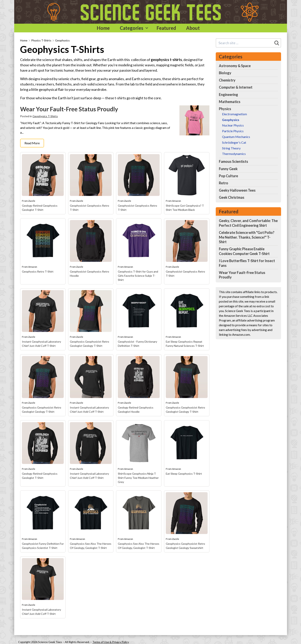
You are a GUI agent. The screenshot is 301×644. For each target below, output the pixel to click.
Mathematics (230, 102)
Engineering (228, 95)
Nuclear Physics (233, 125)
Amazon (177, 201)
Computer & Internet (236, 87)
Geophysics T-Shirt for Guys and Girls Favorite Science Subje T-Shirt (138, 276)
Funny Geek (228, 169)
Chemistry (227, 80)
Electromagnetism (234, 114)
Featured (166, 28)
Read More (32, 143)
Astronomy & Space (235, 66)
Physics (225, 109)
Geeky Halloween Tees (237, 190)
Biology (225, 73)
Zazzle (32, 201)
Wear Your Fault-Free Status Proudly (69, 109)
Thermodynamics (234, 154)
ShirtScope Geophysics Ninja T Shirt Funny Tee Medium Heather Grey (138, 478)
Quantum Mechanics (236, 137)
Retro (224, 183)
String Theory (231, 148)
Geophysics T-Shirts (45, 116)
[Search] (277, 43)
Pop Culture (228, 176)
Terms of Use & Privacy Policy (111, 642)
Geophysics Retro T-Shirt (38, 271)
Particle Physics (233, 131)
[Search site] (244, 43)
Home (103, 28)
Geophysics (62, 40)
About (193, 28)
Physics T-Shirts (41, 40)
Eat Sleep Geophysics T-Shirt (184, 474)
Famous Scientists (233, 161)
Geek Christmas (232, 197)
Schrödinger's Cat (234, 142)
